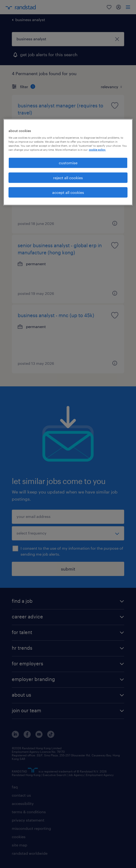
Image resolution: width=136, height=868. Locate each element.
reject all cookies (68, 177)
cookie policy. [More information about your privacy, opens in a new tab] (97, 150)
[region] (68, 162)
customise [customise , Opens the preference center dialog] (68, 163)
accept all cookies (68, 192)
